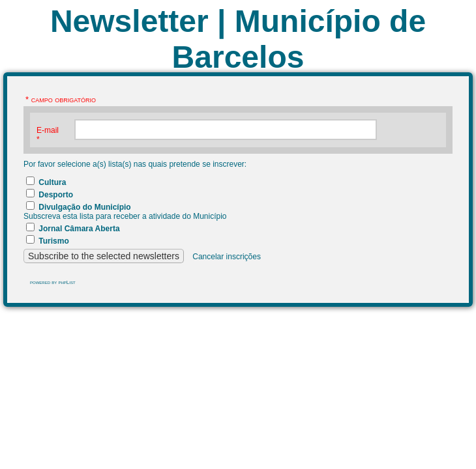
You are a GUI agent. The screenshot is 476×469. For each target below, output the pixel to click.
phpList (67, 282)
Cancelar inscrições (227, 257)
